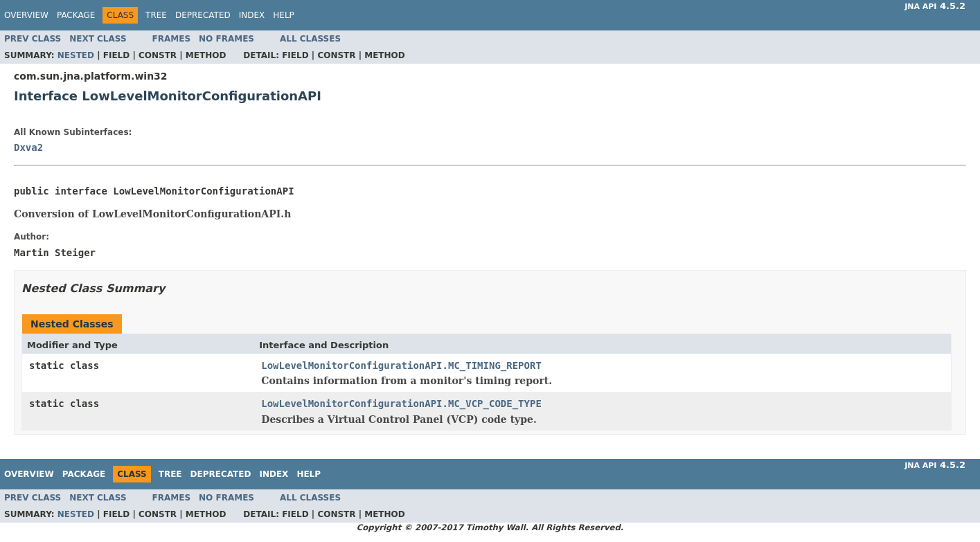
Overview (26, 15)
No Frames (226, 39)
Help (284, 15)
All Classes (310, 39)
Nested (76, 55)
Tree (156, 15)
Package (76, 15)
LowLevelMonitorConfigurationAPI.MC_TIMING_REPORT (401, 365)
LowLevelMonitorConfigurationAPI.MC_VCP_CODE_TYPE (401, 404)
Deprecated (203, 15)
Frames (172, 39)
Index (252, 15)
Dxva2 (28, 147)
